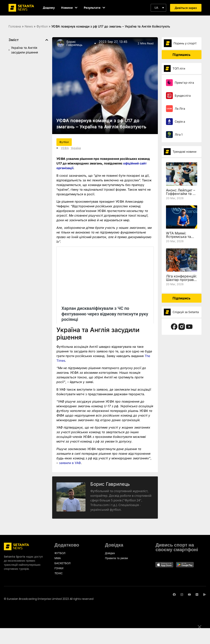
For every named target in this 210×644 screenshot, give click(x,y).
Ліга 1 (179, 135)
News (29, 26)
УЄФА (65, 148)
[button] (158, 8)
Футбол (42, 26)
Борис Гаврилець (74, 43)
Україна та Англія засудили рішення (25, 50)
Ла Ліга (180, 109)
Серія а (180, 122)
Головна (15, 26)
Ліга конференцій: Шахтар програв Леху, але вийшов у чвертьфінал (181, 281)
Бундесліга (183, 96)
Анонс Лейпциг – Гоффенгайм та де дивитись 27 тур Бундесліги (181, 195)
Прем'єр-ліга (184, 83)
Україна (76, 148)
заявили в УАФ (70, 463)
